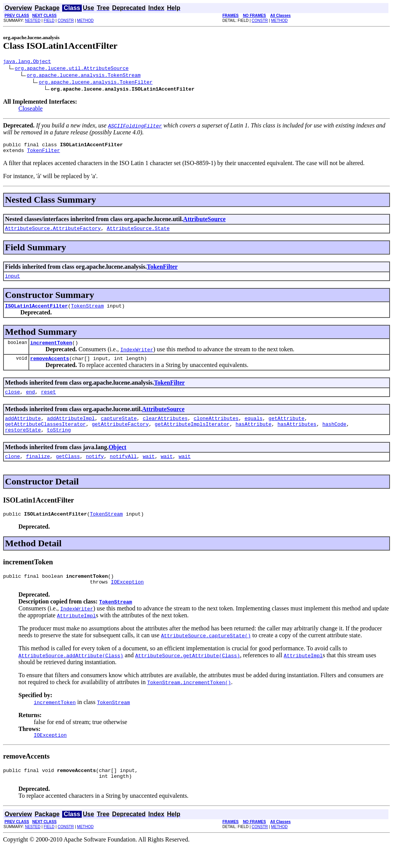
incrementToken (51, 351)
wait (149, 471)
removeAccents (50, 367)
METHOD (85, 21)
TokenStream (88, 312)
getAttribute (287, 430)
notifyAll (123, 471)
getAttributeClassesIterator (45, 436)
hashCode (334, 436)
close (12, 402)
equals (253, 430)
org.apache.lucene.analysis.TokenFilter (96, 83)
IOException (127, 600)
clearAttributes (165, 430)
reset (49, 402)
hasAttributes (297, 436)
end (31, 402)
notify (95, 471)
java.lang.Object (27, 62)
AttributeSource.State (138, 233)
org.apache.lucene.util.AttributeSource (72, 69)
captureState (119, 430)
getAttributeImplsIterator (192, 436)
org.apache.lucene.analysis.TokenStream (84, 76)
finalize (38, 471)
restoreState (23, 443)
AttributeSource (204, 222)
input (12, 281)
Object (117, 461)
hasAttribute (254, 436)
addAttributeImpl (71, 430)
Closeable (31, 110)
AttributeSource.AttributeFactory (53, 233)
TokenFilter (43, 154)
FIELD (49, 21)
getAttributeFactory (120, 436)
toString (59, 443)
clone (12, 471)
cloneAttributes (216, 430)
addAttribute (23, 430)
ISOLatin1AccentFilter (36, 312)
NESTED (33, 21)
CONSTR (66, 21)
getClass (68, 471)
